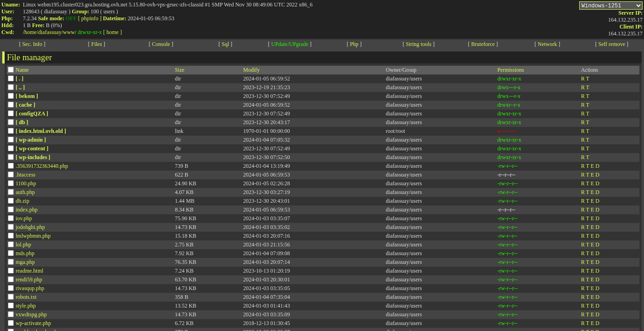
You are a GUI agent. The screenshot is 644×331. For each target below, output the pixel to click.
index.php (27, 211)
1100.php (26, 185)
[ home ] (113, 32)
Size (180, 71)
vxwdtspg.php (31, 316)
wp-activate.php (33, 325)
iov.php (24, 220)
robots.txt (26, 298)
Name (22, 71)
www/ (70, 32)
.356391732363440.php (42, 167)
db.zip (23, 202)
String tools (419, 46)
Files (96, 46)
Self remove (612, 46)
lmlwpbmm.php (33, 237)
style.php (26, 307)
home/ (31, 32)
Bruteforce (483, 46)
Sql (225, 46)
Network (547, 46)
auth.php (25, 194)
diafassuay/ (51, 32)
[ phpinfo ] (90, 18)
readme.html (29, 272)
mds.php (25, 255)
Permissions (511, 71)
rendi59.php (29, 281)
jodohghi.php (30, 228)
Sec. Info (32, 46)
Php (354, 46)
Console (161, 46)
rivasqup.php (30, 290)
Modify (251, 71)
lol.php (23, 246)
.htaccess (26, 176)
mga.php (25, 263)
